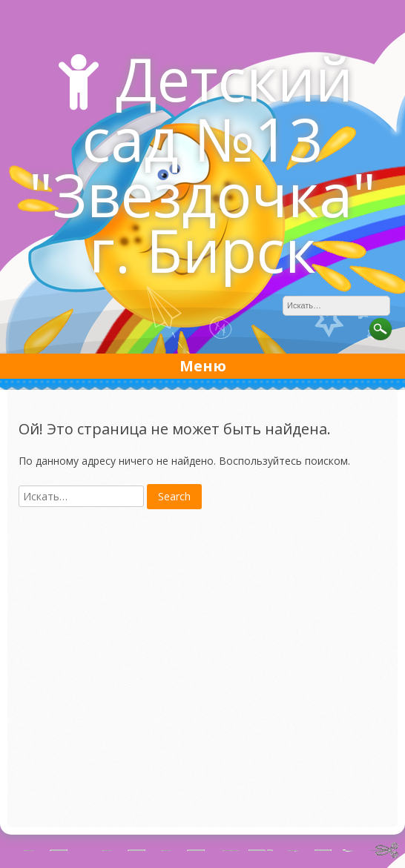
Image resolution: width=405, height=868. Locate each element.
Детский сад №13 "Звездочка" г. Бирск (202, 164)
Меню (203, 366)
